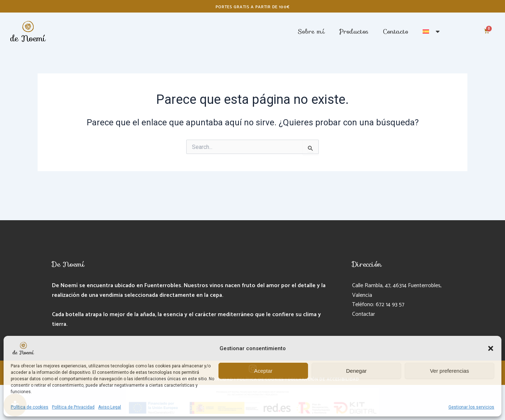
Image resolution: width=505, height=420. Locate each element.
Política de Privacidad (73, 407)
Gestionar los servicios (471, 407)
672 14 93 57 (390, 305)
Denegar (356, 371)
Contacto (396, 32)
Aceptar (263, 371)
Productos (354, 32)
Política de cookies (30, 407)
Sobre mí (311, 32)
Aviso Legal (110, 407)
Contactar (364, 314)
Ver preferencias (449, 371)
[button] (491, 348)
